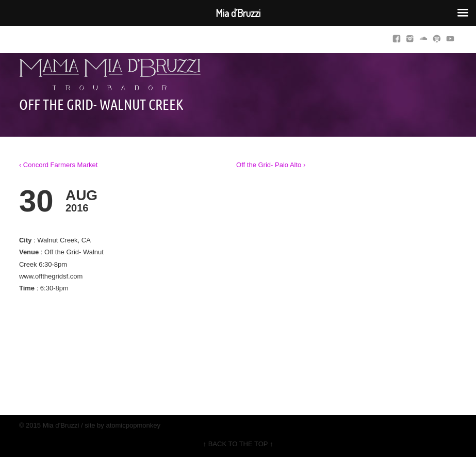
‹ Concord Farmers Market (58, 165)
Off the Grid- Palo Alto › (271, 165)
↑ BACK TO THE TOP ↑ (238, 444)
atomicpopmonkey (133, 425)
